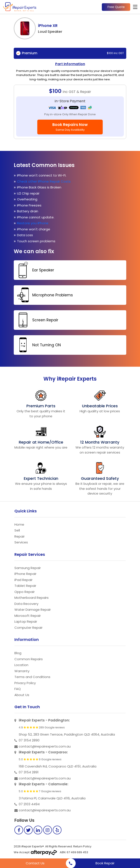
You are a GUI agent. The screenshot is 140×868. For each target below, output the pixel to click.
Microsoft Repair (28, 616)
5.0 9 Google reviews (40, 759)
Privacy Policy (25, 683)
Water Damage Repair (33, 610)
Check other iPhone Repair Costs (44, 181)
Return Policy (82, 846)
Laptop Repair (26, 621)
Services (21, 542)
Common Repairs (29, 659)
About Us (22, 695)
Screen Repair (37, 320)
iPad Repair (23, 580)
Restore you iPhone (33, 223)
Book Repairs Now (70, 127)
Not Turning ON (38, 345)
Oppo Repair (25, 592)
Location (21, 665)
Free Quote (116, 7)
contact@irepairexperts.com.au (45, 746)
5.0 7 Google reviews (40, 791)
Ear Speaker (34, 270)
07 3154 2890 (29, 740)
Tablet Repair (25, 586)
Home (19, 524)
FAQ (18, 689)
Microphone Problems (44, 295)
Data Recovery (26, 604)
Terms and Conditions (32, 677)
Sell (17, 530)
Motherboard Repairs (32, 598)
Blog (18, 653)
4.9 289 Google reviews (42, 728)
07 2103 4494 (29, 804)
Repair (20, 536)
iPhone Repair (25, 574)
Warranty (22, 671)
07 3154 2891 (29, 772)
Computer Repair (28, 628)
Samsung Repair (28, 568)
